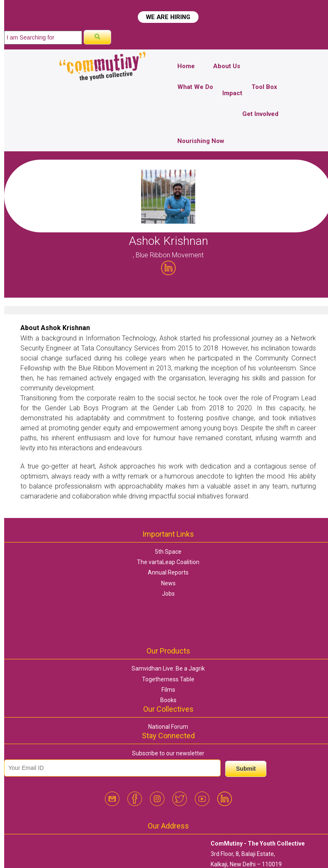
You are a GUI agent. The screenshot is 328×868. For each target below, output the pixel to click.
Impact (232, 93)
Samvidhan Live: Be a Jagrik (168, 668)
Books (168, 700)
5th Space (168, 552)
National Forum (168, 727)
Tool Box (264, 87)
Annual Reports (168, 572)
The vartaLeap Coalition (168, 562)
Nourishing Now (201, 141)
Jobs (168, 594)
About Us (227, 66)
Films (168, 690)
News (168, 583)
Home (186, 66)
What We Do (195, 87)
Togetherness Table (168, 679)
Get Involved (260, 114)
